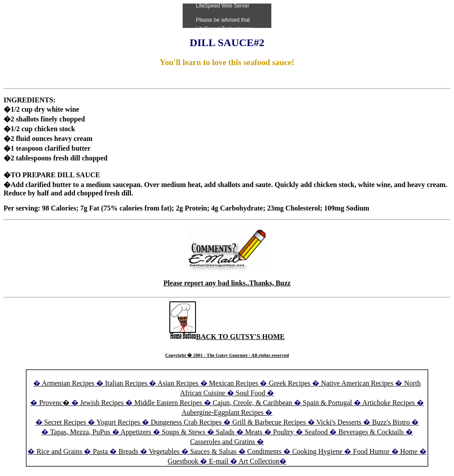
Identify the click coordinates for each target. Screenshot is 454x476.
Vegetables (164, 451)
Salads (225, 432)
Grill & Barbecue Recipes (270, 422)
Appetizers (137, 432)
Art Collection (259, 461)
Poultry (284, 432)
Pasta (100, 451)
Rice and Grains (59, 451)
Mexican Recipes (235, 383)
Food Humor (372, 451)
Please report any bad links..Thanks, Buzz (227, 283)
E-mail (219, 461)
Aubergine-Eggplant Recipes (223, 412)
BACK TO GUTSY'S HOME (227, 337)
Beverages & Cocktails (372, 432)
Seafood (316, 432)
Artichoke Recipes (389, 403)
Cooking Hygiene (318, 451)
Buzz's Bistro (391, 422)
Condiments (264, 451)
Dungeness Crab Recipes (186, 422)
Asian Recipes (178, 383)
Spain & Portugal (327, 403)
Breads (128, 451)
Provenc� (54, 403)
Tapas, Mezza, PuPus (80, 432)
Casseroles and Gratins (223, 442)
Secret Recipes (65, 422)
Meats (254, 432)
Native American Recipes (357, 383)
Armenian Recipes (68, 383)
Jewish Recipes (103, 403)
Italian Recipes (127, 383)
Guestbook (183, 461)
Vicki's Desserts (340, 422)
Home (409, 451)
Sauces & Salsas (213, 451)
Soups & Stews (184, 432)
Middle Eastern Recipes (169, 403)
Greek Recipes (290, 383)
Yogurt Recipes (118, 422)
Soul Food (250, 393)
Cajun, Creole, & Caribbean (252, 403)
